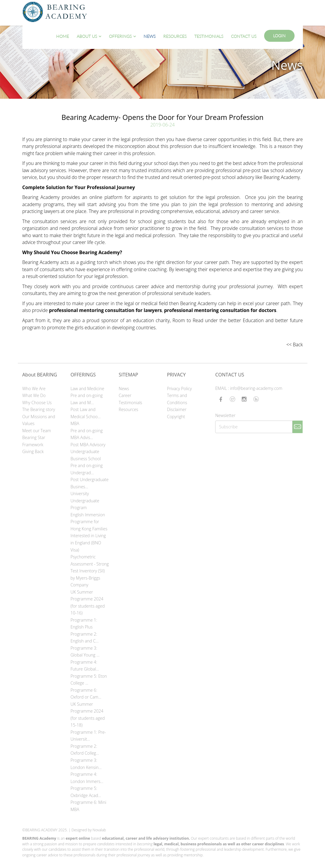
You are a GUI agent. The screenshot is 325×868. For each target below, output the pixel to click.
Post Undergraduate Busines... (90, 483)
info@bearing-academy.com (256, 388)
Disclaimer (177, 409)
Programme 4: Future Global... (85, 666)
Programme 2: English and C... (84, 638)
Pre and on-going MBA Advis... (87, 434)
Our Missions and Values (39, 420)
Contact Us (244, 36)
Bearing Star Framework (34, 441)
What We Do (34, 395)
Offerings (120, 36)
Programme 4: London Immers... (87, 778)
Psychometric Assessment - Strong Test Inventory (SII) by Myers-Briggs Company (90, 571)
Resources (175, 36)
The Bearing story (39, 409)
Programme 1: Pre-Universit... (88, 736)
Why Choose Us (37, 403)
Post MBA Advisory (88, 445)
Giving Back (33, 451)
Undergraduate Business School (86, 455)
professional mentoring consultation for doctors (220, 310)
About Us (87, 36)
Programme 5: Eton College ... (89, 680)
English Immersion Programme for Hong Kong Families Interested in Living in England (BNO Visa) (89, 532)
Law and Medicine (87, 389)
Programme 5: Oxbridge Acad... (86, 792)
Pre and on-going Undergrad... (87, 469)
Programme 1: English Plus (84, 624)
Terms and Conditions (177, 399)
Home (63, 36)
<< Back (294, 345)
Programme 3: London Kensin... (86, 764)
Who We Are (34, 389)
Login (279, 36)
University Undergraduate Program (85, 501)
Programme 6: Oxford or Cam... (86, 694)
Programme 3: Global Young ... (85, 652)
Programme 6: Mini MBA (88, 806)
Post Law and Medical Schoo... (86, 413)
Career (125, 395)
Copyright (176, 417)
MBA (75, 423)
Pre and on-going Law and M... (87, 399)
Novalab (99, 830)
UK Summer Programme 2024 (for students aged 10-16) (88, 603)
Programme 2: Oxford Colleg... (85, 750)
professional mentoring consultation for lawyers (105, 310)
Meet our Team (37, 431)
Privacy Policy (179, 389)
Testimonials (209, 36)
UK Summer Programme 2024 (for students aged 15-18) (88, 715)
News (150, 36)
